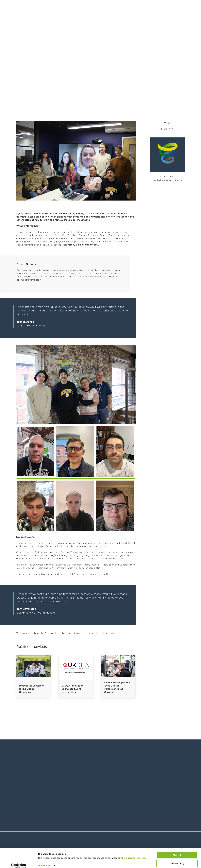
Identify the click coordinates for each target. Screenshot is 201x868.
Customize (177, 860)
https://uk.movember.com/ (83, 245)
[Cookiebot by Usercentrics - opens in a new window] (19, 862)
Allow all (177, 852)
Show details (44, 862)
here (119, 633)
